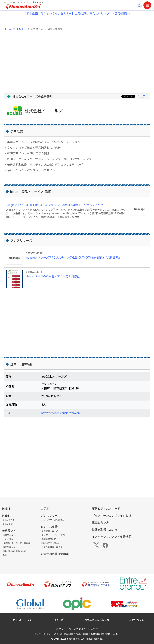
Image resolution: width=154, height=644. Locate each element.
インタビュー (9, 539)
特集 (5, 555)
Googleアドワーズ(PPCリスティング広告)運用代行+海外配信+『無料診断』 (74, 258)
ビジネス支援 (49, 527)
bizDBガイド (9, 520)
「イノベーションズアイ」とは (112, 516)
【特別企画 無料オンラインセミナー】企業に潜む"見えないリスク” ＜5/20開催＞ (77, 14)
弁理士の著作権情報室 (55, 554)
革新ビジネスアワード (106, 509)
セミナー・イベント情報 (53, 535)
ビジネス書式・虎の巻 (52, 547)
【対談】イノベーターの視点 (17, 543)
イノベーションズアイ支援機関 (112, 537)
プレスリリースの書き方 (53, 520)
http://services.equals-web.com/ (62, 413)
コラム (45, 509)
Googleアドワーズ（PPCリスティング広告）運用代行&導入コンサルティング (54, 205)
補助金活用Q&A (49, 539)
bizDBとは (8, 524)
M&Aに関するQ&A (50, 543)
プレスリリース (50, 516)
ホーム (8, 29)
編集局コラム (9, 547)
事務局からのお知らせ (97, 620)
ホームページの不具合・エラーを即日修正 (53, 276)
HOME (6, 509)
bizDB (20, 29)
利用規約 (60, 620)
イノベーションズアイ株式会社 (81, 629)
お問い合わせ (137, 620)
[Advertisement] (77, 60)
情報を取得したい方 (105, 530)
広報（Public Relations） (15, 551)
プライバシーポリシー (22, 620)
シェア (141, 96)
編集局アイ (9, 531)
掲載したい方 (100, 523)
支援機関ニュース (50, 531)
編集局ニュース (10, 535)
